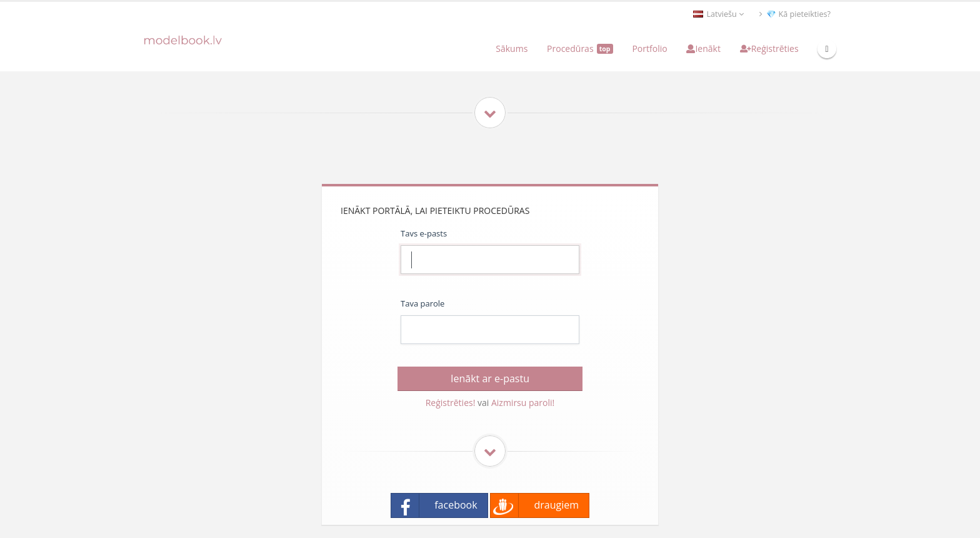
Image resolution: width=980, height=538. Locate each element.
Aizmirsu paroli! (523, 403)
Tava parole (422, 303)
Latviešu (718, 14)
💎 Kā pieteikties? (795, 14)
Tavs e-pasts (424, 233)
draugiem (535, 505)
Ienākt (703, 48)
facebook (434, 505)
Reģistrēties (769, 48)
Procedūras (580, 48)
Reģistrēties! (451, 403)
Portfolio (649, 48)
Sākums (512, 48)
